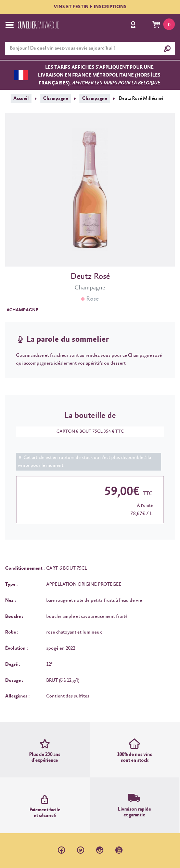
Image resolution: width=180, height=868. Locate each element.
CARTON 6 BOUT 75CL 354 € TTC (87, 431)
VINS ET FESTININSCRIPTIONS (90, 7)
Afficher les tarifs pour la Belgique (116, 83)
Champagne (56, 98)
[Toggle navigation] (10, 25)
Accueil (21, 98)
